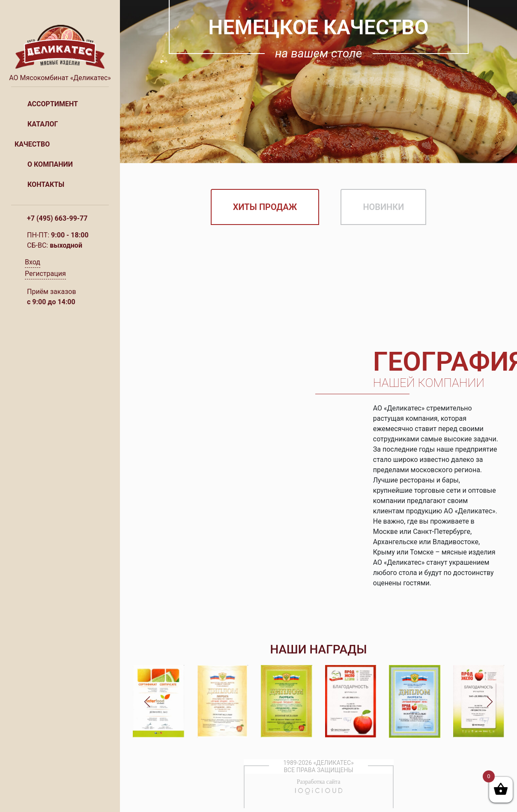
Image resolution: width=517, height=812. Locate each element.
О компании (50, 164)
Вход (33, 262)
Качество (32, 144)
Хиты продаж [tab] (265, 207)
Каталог (43, 124)
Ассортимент (53, 104)
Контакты (46, 184)
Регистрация (45, 274)
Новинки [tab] (383, 207)
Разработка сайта (319, 782)
